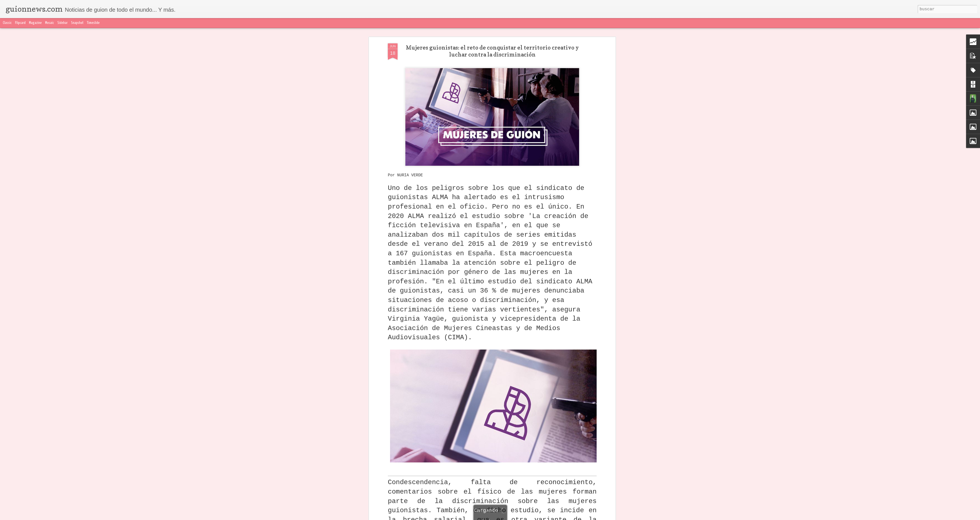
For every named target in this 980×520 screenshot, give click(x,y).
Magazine (35, 23)
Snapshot (77, 23)
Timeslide (93, 23)
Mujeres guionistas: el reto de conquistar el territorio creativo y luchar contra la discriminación (492, 51)
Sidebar (63, 23)
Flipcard (20, 23)
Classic (7, 23)
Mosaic (50, 23)
